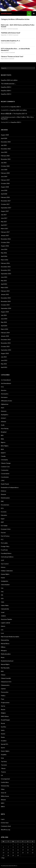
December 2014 (6, 298)
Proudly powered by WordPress (9, 866)
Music (3, 657)
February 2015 (5, 291)
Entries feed (5, 823)
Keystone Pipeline (6, 619)
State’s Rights (5, 751)
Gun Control (5, 564)
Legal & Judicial (5, 623)
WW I (3, 803)
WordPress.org (6, 830)
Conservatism (5, 474)
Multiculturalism (6, 654)
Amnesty (4, 411)
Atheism (4, 422)
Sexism (3, 734)
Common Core (5, 467)
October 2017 (5, 204)
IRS (2, 595)
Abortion (4, 390)
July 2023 (4, 145)
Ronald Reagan (5, 720)
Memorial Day (5, 640)
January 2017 (5, 235)
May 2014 (4, 322)
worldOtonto (6, 13)
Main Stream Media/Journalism (10, 637)
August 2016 (5, 246)
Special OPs (5, 744)
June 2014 (4, 319)
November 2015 (6, 270)
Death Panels (5, 484)
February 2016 (5, 263)
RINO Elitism (5, 716)
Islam (3, 602)
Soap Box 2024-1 (6, 91)
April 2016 (4, 256)
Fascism (3, 533)
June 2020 (4, 170)
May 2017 (4, 222)
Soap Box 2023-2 (6, 94)
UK (2, 775)
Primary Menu (34, 13)
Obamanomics (5, 685)
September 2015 (6, 274)
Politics (3, 696)
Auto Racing (5, 428)
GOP (2, 560)
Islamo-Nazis (5, 605)
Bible (2, 439)
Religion (3, 713)
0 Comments (15, 29)
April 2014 (4, 326)
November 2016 (6, 239)
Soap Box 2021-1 (16, 107)
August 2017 (5, 211)
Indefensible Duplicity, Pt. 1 (10, 41)
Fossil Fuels (4, 550)
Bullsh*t (3, 453)
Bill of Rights (5, 446)
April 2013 (4, 367)
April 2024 (4, 138)
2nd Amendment (6, 383)
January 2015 (5, 294)
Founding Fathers (6, 553)
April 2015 (4, 284)
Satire (3, 730)
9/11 (2, 387)
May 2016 (4, 253)
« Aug (3, 858)
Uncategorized (5, 779)
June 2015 (4, 277)
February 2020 (5, 173)
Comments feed (6, 826)
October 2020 (5, 166)
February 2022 (5, 156)
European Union (6, 529)
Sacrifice (4, 727)
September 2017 (6, 208)
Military (3, 647)
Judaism (3, 616)
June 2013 (4, 360)
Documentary (5, 505)
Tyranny (3, 772)
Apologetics (5, 415)
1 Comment (15, 35)
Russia (3, 723)
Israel (3, 612)
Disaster (4, 494)
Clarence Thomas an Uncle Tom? (12, 56)
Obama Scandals (6, 678)
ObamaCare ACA (6, 682)
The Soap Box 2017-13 (20, 114)
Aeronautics (5, 394)
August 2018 (5, 187)
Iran (2, 588)
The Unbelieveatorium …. (8, 84)
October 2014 (5, 305)
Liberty (3, 626)
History (3, 567)
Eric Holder (4, 526)
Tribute (3, 768)
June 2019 (4, 176)
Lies (2, 630)
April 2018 (4, 194)
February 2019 (5, 180)
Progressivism (5, 703)
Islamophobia (5, 609)
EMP (2, 522)
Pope (3, 699)
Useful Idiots (5, 782)
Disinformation (5, 498)
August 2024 (5, 135)
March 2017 (5, 229)
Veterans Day (5, 786)
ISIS (2, 598)
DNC (2, 501)
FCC (2, 539)
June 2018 (4, 190)
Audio (3, 425)
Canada (3, 456)
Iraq (2, 591)
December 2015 (6, 267)
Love (2, 633)
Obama (3, 675)
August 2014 (5, 312)
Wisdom (3, 800)
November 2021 (6, 159)
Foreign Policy (5, 546)
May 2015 (4, 281)
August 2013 (5, 353)
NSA (2, 671)
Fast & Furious (5, 536)
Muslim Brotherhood (7, 661)
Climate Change (6, 463)
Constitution (5, 477)
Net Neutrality (5, 668)
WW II (3, 807)
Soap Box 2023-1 (16, 122)
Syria (2, 758)
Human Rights (5, 574)
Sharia (3, 737)
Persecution (5, 692)
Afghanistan (5, 404)
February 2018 (5, 197)
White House (5, 796)
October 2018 (5, 183)
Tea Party (4, 761)
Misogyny (4, 650)
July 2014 (4, 315)
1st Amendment (6, 380)
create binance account (8, 117)
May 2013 (4, 364)
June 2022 (4, 152)
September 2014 (6, 308)
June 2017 (4, 218)
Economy (4, 512)
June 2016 (4, 249)
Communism (5, 470)
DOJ (2, 508)
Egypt (3, 519)
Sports (3, 748)
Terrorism (4, 765)
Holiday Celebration (7, 571)
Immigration (5, 581)
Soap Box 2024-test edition (9, 80)
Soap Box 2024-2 (6, 87)
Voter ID (4, 793)
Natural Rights (5, 664)
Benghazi (4, 432)
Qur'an (3, 706)
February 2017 (5, 232)
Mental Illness (5, 644)
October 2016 (5, 242)
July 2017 (4, 215)
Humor (3, 578)
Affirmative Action (6, 401)
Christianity (4, 460)
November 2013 (6, 343)
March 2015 (5, 287)
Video (3, 789)
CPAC (3, 480)
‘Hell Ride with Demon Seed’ (11, 33)
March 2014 (5, 329)
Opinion (3, 689)
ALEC (3, 408)
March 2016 (5, 260)
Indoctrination (5, 585)
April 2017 (4, 225)
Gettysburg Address (7, 557)
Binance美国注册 (6, 114)
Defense (4, 491)
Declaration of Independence (10, 487)
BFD (2, 435)
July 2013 (4, 357)
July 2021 (4, 163)
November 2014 (6, 301)
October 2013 (5, 346)
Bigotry (3, 442)
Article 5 (4, 418)
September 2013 (6, 350)
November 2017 (6, 201)
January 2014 (5, 336)
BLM (2, 449)
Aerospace (4, 397)
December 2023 (6, 142)
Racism (3, 709)
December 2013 (6, 340)
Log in (3, 819)
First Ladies (4, 543)
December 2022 (6, 149)
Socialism (4, 741)
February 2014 (5, 333)
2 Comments (12, 43)
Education (4, 515)
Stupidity (4, 755)
